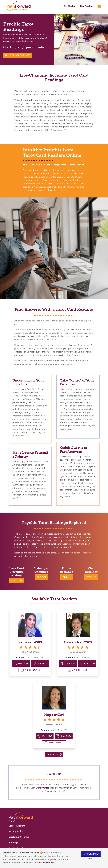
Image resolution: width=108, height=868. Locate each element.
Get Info (91, 577)
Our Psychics (87, 6)
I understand (91, 854)
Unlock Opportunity (18, 55)
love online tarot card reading (54, 544)
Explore (42, 577)
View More (54, 754)
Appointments (30, 670)
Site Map (13, 842)
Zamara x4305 (30, 642)
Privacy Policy (47, 863)
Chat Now (40, 664)
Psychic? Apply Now (19, 848)
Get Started (70, 6)
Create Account (17, 826)
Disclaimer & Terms (19, 837)
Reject (91, 858)
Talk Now (21, 664)
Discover (17, 580)
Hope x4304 (54, 715)
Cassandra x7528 (78, 642)
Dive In (66, 577)
